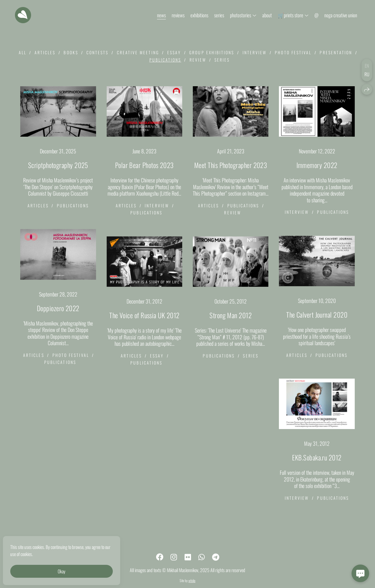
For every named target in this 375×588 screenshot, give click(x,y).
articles (45, 52)
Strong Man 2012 (231, 315)
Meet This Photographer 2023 (231, 165)
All (23, 52)
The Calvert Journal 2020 (317, 315)
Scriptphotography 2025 (58, 165)
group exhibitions (212, 52)
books (71, 52)
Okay (62, 571)
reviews (178, 15)
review (198, 60)
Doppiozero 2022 (58, 308)
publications (165, 60)
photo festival (293, 52)
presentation (336, 52)
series (219, 15)
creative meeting (138, 52)
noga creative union (341, 15)
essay (174, 52)
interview (255, 52)
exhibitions (199, 15)
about (267, 15)
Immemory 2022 (317, 165)
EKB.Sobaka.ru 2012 (317, 457)
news (161, 15)
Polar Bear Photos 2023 (144, 165)
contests (98, 52)
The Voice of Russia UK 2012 (144, 315)
